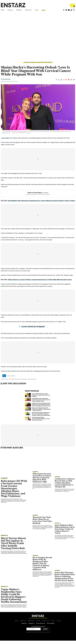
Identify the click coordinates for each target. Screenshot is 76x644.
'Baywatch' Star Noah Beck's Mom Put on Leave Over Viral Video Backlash (42, 524)
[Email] (71, 83)
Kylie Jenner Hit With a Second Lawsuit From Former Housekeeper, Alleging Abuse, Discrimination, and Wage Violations (14, 492)
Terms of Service (41, 627)
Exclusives (14, 10)
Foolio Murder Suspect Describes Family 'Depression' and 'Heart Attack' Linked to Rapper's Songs (41, 403)
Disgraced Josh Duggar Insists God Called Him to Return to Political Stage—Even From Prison (41, 413)
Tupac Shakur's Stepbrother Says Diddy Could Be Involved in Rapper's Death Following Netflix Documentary (14, 599)
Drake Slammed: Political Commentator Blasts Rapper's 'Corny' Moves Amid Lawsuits (41, 422)
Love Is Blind (5, 141)
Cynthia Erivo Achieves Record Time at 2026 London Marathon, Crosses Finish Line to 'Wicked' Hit (65, 486)
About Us (24, 627)
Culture (38, 624)
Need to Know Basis (35, 196)
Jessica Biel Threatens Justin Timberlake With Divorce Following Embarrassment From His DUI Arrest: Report (65, 580)
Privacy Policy (51, 627)
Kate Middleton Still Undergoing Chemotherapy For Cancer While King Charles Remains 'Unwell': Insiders (42, 204)
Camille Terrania (6, 82)
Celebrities (26, 10)
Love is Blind (11, 379)
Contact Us (31, 627)
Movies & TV (37, 11)
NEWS (4, 10)
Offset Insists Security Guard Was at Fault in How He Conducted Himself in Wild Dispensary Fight (42, 481)
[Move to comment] (74, 83)
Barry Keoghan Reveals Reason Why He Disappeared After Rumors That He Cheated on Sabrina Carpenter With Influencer (42, 567)
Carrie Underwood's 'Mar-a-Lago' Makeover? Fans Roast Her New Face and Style (41, 398)
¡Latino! (56, 10)
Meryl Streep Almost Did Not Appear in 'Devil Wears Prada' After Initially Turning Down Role (13, 547)
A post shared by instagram (33, 330)
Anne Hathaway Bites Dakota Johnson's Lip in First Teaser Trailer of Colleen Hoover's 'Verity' (65, 533)
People (15, 177)
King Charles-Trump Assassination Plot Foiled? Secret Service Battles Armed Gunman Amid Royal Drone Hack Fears (41, 408)
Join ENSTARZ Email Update (38, 630)
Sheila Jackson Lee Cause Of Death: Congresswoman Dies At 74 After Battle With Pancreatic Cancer (40, 283)
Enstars (13, 5)
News (17, 624)
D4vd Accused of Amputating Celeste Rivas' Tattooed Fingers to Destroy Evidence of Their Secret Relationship (41, 417)
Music (47, 10)
